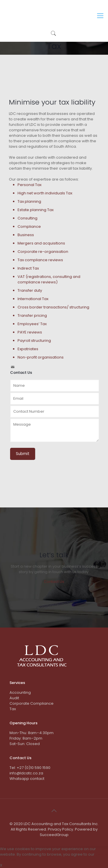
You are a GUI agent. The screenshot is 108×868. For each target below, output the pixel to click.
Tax (13, 709)
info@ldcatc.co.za (26, 773)
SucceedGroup (54, 835)
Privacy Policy (60, 829)
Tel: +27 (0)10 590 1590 (30, 768)
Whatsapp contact (27, 779)
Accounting (20, 692)
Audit (14, 698)
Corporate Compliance (32, 703)
